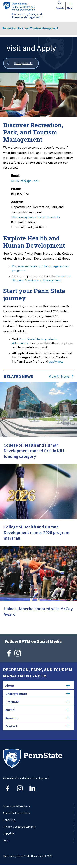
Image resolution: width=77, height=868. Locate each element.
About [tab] (38, 685)
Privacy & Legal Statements (19, 827)
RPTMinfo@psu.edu (25, 181)
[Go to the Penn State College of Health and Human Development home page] (19, 6)
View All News (59, 376)
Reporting (9, 820)
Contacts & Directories (17, 813)
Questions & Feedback (17, 806)
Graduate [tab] (38, 702)
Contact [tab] (38, 726)
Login (6, 840)
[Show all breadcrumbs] (21, 63)
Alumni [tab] (38, 710)
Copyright (9, 833)
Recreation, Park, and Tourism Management (30, 28)
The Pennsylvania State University (36, 217)
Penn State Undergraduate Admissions (35, 341)
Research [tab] (38, 718)
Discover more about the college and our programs (41, 268)
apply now (56, 361)
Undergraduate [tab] (38, 694)
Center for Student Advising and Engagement (41, 278)
